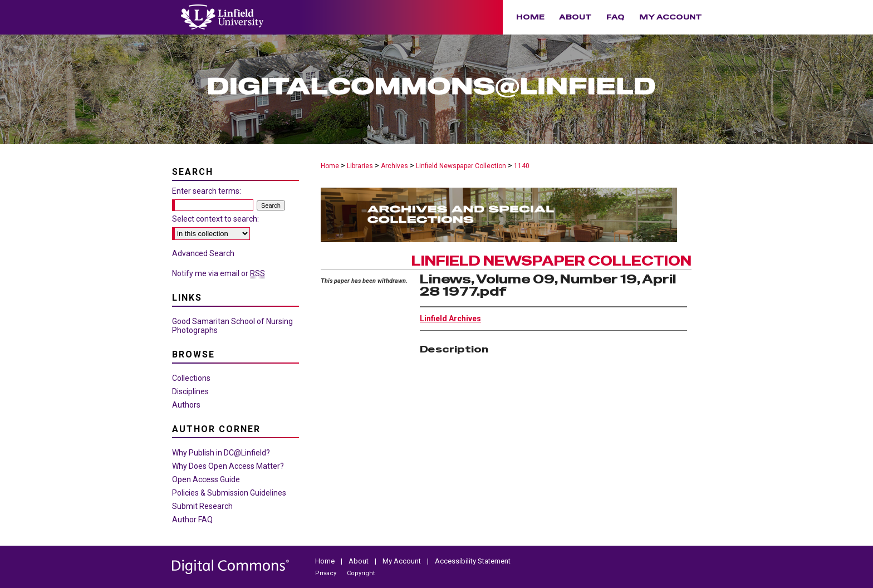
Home (330, 166)
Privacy (327, 573)
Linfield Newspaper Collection (461, 166)
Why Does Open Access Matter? (228, 466)
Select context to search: (215, 219)
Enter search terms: (207, 191)
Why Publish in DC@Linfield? (221, 453)
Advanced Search (203, 253)
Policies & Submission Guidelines (229, 493)
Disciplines (190, 391)
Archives (394, 166)
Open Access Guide (206, 479)
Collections (191, 378)
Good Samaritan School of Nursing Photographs (232, 326)
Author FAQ (192, 520)
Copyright (361, 573)
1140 (522, 166)
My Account (403, 561)
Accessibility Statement (473, 561)
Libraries (360, 166)
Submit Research (202, 506)
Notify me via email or (219, 273)
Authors (186, 405)
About (359, 561)
